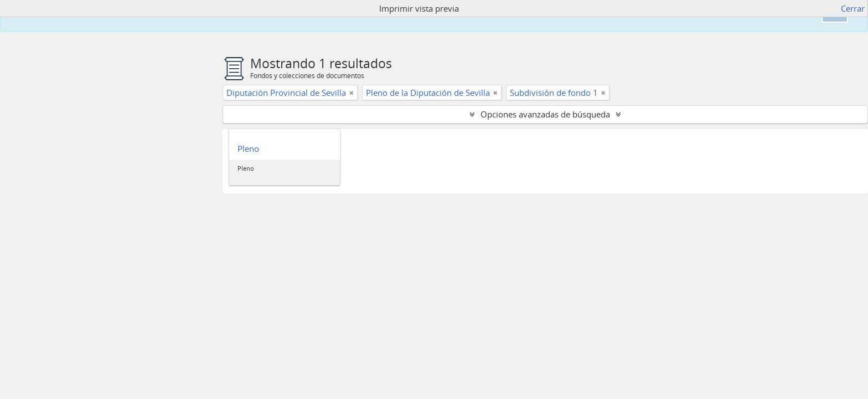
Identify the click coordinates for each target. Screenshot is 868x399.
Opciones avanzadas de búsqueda (545, 114)
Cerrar (853, 8)
